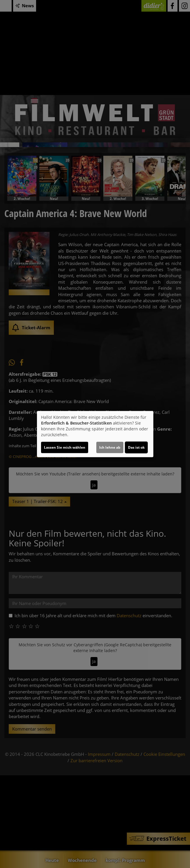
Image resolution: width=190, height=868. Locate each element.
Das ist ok (136, 447)
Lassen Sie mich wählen (65, 447)
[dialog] (95, 434)
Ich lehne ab (110, 447)
